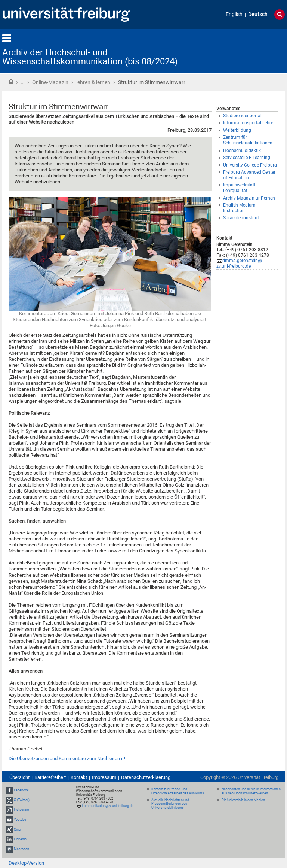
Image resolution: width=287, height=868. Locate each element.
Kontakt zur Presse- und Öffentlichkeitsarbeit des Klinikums (178, 791)
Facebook (21, 790)
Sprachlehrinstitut (241, 218)
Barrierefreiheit (50, 777)
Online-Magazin (50, 82)
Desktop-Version (26, 863)
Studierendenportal (242, 116)
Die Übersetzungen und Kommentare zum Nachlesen (64, 759)
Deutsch (258, 14)
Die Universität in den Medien (243, 800)
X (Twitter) (22, 800)
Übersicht (19, 777)
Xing (17, 829)
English (234, 14)
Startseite (11, 82)
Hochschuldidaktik (242, 150)
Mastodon (21, 849)
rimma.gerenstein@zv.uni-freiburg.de (239, 263)
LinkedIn (20, 839)
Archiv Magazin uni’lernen (249, 198)
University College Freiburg (250, 165)
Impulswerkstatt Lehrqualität (239, 188)
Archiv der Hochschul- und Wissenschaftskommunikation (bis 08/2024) (90, 57)
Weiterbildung (237, 130)
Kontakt (79, 777)
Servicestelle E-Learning (247, 158)
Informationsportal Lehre (248, 123)
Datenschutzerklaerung (146, 777)
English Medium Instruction (239, 208)
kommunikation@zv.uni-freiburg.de (108, 806)
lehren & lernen (93, 82)
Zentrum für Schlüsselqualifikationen (248, 140)
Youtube (20, 820)
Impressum (104, 777)
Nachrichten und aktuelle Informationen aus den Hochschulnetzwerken (251, 791)
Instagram (21, 810)
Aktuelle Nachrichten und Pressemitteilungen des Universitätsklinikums (170, 804)
